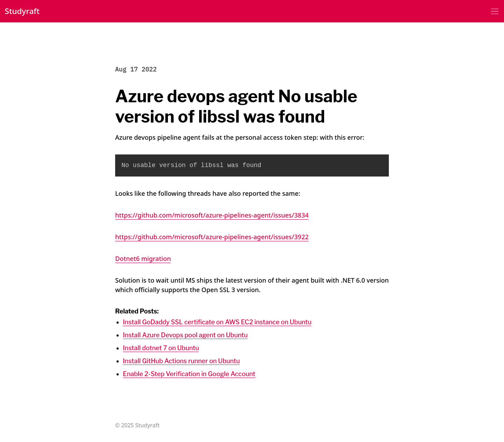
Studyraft (22, 11)
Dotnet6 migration (143, 258)
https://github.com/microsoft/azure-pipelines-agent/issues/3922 (212, 237)
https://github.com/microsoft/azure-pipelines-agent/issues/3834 (212, 215)
